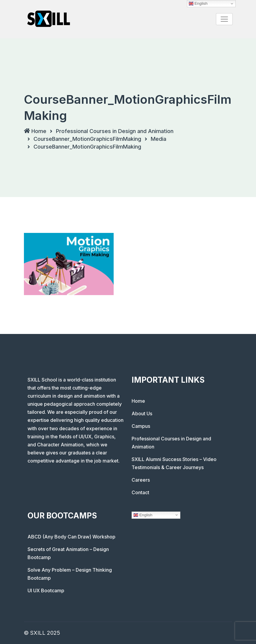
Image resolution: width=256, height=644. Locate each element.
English (143, 515)
